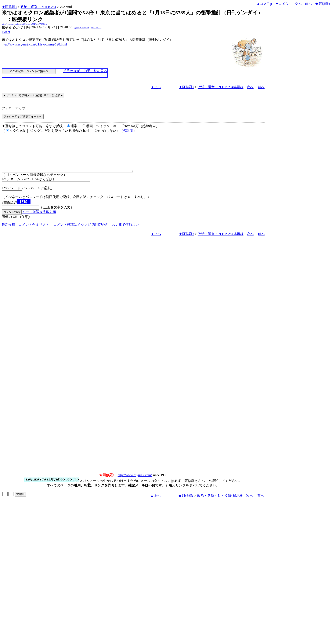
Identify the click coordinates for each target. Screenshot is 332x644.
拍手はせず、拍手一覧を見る (85, 71)
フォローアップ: (14, 108)
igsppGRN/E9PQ (81, 28)
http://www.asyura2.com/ (135, 483)
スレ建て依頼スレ (125, 232)
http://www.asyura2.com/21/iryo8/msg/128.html (34, 44)
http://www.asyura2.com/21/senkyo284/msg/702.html (24, 24)
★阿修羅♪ (9, 7)
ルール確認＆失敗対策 (39, 219)
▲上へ (156, 87)
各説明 (128, 131)
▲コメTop (264, 4)
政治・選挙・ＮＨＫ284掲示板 (221, 87)
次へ (298, 4)
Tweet (6, 32)
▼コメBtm (283, 4)
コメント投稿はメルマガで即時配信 (80, 232)
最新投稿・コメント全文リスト (25, 232)
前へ (308, 4)
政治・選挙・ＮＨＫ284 (38, 7)
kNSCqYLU (96, 28)
